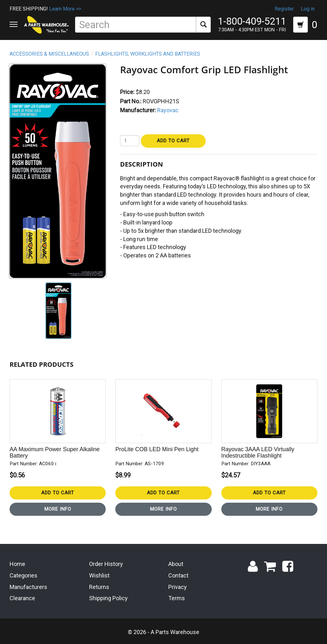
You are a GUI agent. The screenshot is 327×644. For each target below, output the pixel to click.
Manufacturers (28, 587)
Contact (178, 575)
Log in (308, 9)
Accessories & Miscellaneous (49, 54)
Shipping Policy (108, 598)
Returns (99, 587)
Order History (106, 564)
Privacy (178, 587)
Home (17, 564)
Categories (23, 575)
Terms (177, 598)
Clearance (22, 598)
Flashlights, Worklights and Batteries (148, 54)
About (176, 564)
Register (284, 9)
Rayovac (168, 110)
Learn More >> (65, 9)
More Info (58, 509)
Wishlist (99, 575)
